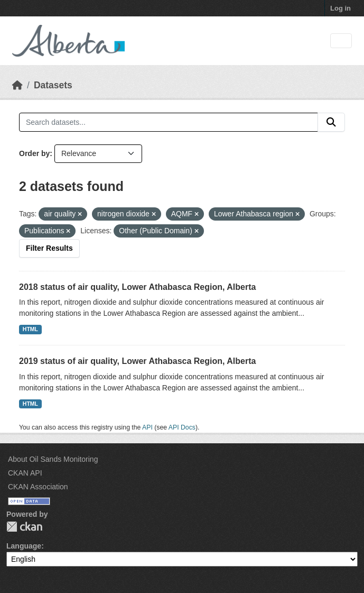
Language (24, 546)
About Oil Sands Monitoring (53, 459)
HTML (30, 329)
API (147, 427)
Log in (340, 8)
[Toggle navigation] (341, 41)
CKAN (24, 527)
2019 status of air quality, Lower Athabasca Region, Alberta (137, 361)
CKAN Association (38, 487)
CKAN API (25, 473)
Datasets (53, 85)
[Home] (17, 85)
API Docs (182, 427)
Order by (34, 153)
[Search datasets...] (169, 122)
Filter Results (49, 248)
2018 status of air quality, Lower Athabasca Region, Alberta (137, 287)
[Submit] (331, 122)
